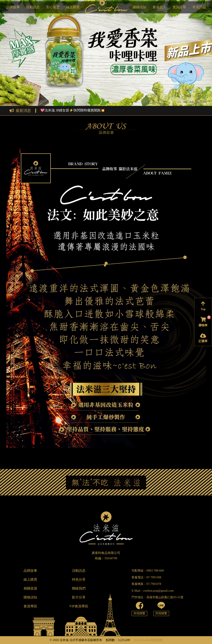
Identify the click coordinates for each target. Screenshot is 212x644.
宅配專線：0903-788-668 (148, 570)
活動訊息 (33, 7)
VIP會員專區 (79, 606)
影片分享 (79, 597)
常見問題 (199, 7)
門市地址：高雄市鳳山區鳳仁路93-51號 (157, 597)
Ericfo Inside (142, 640)
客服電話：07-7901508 (146, 577)
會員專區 (30, 606)
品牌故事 (13, 7)
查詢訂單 (179, 7)
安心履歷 (53, 7)
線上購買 (73, 7)
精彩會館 (157, 640)
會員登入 (159, 7)
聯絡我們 (79, 588)
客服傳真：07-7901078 (146, 584)
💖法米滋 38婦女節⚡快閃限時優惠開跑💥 (73, 110)
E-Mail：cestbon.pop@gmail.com (153, 591)
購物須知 (139, 7)
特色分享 (79, 579)
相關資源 (30, 588)
